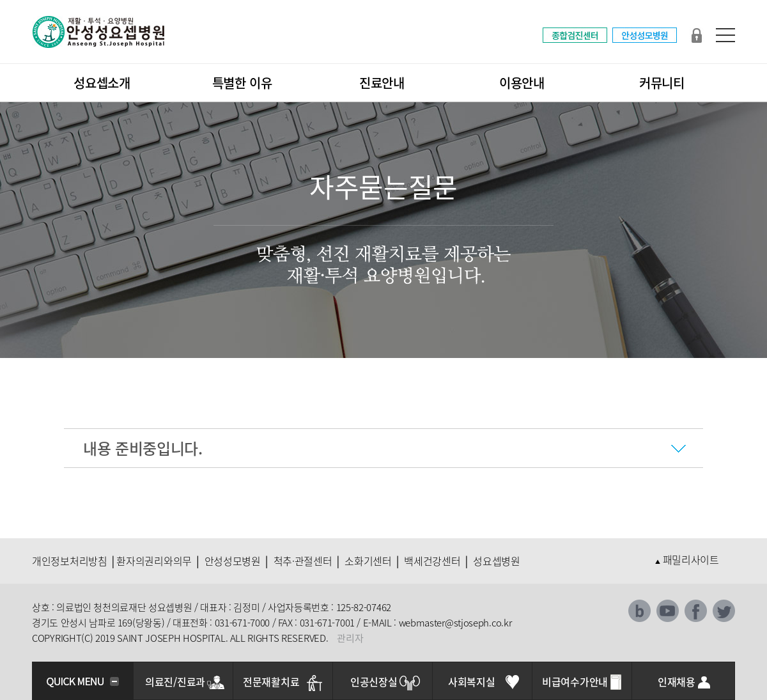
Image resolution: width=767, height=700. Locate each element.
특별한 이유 (242, 83)
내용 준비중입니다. (143, 448)
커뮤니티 (662, 83)
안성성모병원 (233, 561)
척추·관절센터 (303, 561)
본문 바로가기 (0, 0)
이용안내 (522, 83)
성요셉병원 (497, 561)
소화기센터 (368, 561)
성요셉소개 (102, 83)
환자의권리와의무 (154, 561)
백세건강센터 (432, 561)
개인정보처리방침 (70, 561)
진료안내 (382, 83)
